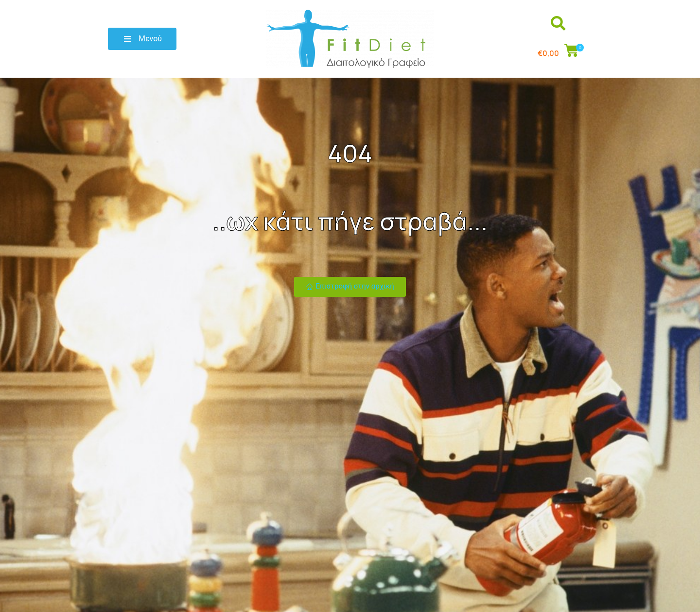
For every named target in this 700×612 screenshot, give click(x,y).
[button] (142, 39)
